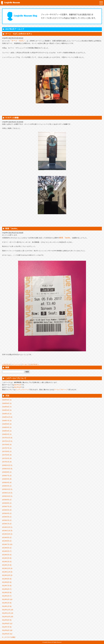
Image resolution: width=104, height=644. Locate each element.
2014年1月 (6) (7, 565)
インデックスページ (22, 390)
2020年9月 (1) (7, 400)
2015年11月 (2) (7, 493)
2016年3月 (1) (7, 486)
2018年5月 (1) (7, 427)
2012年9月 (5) (7, 620)
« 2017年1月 (6, 364)
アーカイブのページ (61, 390)
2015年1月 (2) (7, 524)
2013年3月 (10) (7, 599)
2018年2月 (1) (7, 434)
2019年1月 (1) (7, 414)
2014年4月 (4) (7, 555)
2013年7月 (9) (7, 586)
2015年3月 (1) (7, 517)
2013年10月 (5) (7, 575)
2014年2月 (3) (7, 562)
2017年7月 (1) (7, 448)
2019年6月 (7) (7, 407)
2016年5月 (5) (7, 479)
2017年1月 (18, 385)
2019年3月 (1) (7, 410)
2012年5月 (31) (7, 634)
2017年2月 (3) (7, 458)
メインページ (16, 364)
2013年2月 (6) (7, 603)
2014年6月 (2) (7, 548)
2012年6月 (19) (7, 630)
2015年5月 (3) (7, 510)
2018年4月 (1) (7, 431)
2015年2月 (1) (7, 520)
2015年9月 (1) (7, 500)
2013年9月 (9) (7, 579)
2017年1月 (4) (7, 462)
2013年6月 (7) (7, 589)
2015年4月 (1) (7, 513)
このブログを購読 (9, 637)
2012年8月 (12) (7, 624)
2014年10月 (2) (7, 534)
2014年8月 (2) (7, 541)
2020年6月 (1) (7, 403)
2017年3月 (18, 387)
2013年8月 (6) (7, 582)
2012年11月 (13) (8, 613)
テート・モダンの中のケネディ (19, 34)
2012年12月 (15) (8, 610)
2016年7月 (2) (7, 476)
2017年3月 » (35, 364)
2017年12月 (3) (7, 438)
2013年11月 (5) (7, 572)
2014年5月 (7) (7, 551)
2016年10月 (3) (7, 469)
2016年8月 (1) (7, 472)
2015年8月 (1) (7, 503)
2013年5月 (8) (7, 592)
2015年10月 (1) (7, 496)
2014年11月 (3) (7, 531)
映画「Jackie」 (12, 229)
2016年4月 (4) (7, 482)
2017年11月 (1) (7, 441)
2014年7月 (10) (7, 544)
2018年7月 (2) (7, 421)
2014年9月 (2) (7, 537)
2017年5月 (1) (7, 451)
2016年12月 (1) (7, 465)
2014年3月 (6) (7, 558)
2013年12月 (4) (7, 568)
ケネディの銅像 (12, 118)
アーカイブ (25, 364)
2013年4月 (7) (7, 596)
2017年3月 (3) (7, 455)
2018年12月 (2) (7, 417)
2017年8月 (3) (7, 445)
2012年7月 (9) (7, 627)
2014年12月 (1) (7, 527)
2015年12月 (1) (7, 489)
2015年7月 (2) (7, 506)
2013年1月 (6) (7, 606)
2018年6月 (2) (7, 424)
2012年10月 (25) (8, 617)
